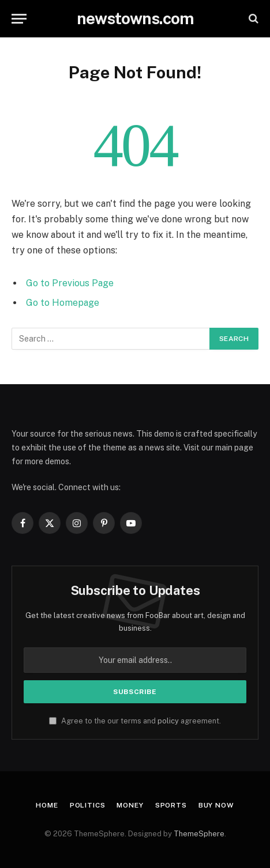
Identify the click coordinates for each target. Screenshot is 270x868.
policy (168, 721)
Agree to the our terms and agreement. (135, 721)
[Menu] (19, 19)
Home (47, 805)
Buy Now (216, 805)
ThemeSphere (199, 834)
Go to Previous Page (70, 283)
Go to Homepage (63, 303)
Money (130, 805)
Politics (88, 805)
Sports (171, 805)
